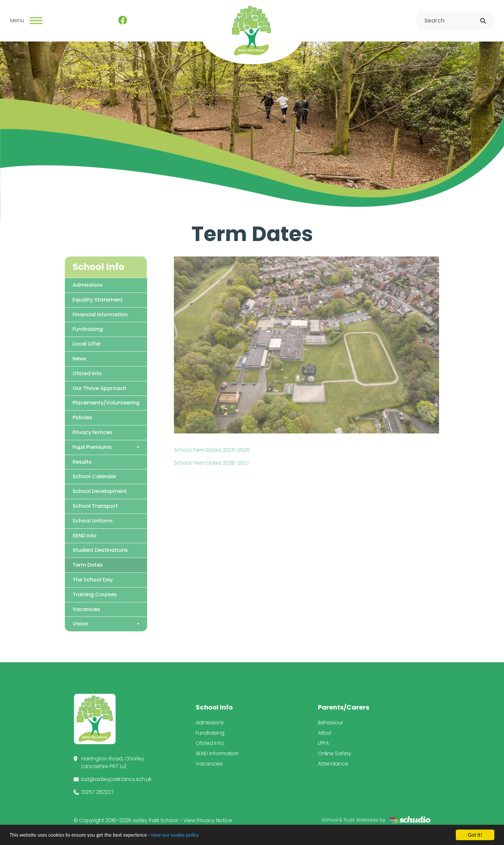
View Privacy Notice (208, 820)
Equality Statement (75, 299)
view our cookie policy (180, 835)
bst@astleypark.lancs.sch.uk (116, 779)
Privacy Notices (70, 432)
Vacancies (64, 609)
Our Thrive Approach (77, 388)
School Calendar (72, 476)
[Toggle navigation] (36, 21)
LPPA (323, 743)
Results (59, 462)
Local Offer (64, 344)
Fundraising (65, 329)
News (57, 358)
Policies (60, 418)
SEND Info (62, 535)
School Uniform (70, 520)
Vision (58, 624)
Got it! (475, 835)
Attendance (333, 764)
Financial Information (77, 314)
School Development (77, 491)
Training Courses (72, 594)
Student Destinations (77, 550)
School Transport (72, 506)
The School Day (70, 579)
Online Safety (335, 753)
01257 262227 (98, 792)
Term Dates (65, 565)
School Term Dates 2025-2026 (234, 450)
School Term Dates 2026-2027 (234, 463)
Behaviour (330, 723)
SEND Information (217, 753)
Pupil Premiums (69, 447)
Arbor (325, 733)
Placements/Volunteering (83, 403)
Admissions (65, 285)
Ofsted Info (64, 373)
